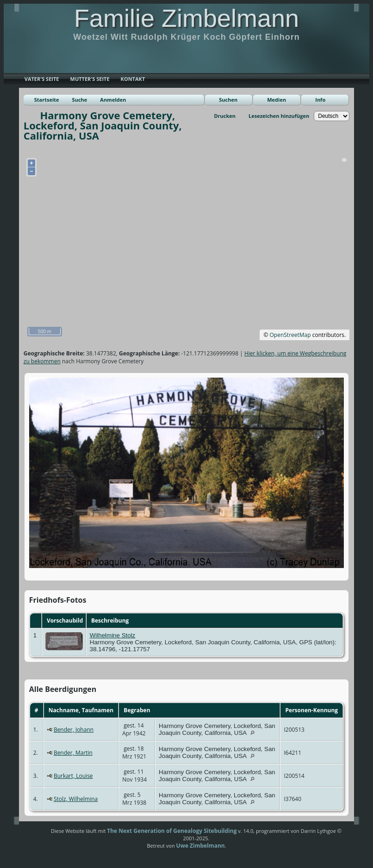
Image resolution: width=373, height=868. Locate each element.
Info (320, 100)
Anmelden (113, 100)
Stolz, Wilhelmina (76, 799)
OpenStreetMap (290, 335)
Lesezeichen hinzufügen (279, 116)
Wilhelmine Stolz (113, 635)
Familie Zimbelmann (186, 18)
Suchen (228, 100)
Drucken (225, 116)
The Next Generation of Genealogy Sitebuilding (172, 831)
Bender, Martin (73, 753)
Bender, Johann (74, 730)
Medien (277, 100)
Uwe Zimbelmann (201, 846)
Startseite (47, 100)
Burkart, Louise (73, 776)
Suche (80, 100)
